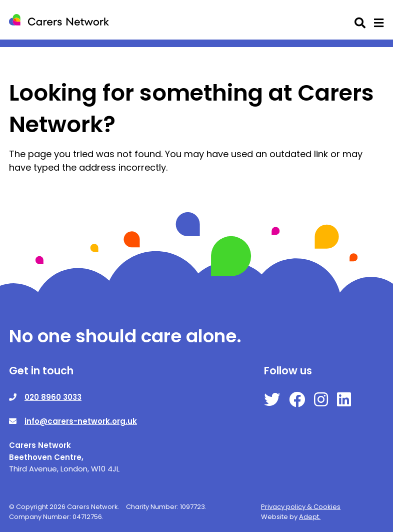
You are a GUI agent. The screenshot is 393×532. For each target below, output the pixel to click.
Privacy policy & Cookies (301, 507)
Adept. (310, 517)
